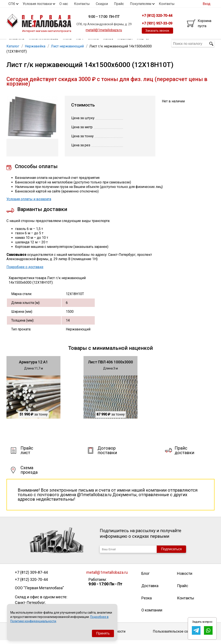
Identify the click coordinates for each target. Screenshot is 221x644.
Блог (145, 577)
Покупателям (141, 4)
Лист (80, 44)
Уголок (93, 44)
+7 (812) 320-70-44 (31, 583)
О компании (152, 614)
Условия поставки (37, 4)
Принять (103, 633)
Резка (147, 602)
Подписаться (171, 553)
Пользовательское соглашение (178, 635)
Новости (185, 577)
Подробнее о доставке (25, 271)
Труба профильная (43, 44)
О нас (64, 4)
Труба (67, 44)
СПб (12, 4)
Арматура (17, 44)
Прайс (119, 4)
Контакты (82, 4)
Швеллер (125, 44)
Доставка (150, 589)
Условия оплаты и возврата (29, 203)
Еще (143, 43)
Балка (108, 44)
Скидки (102, 4)
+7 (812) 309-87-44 (31, 576)
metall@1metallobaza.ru (104, 30)
